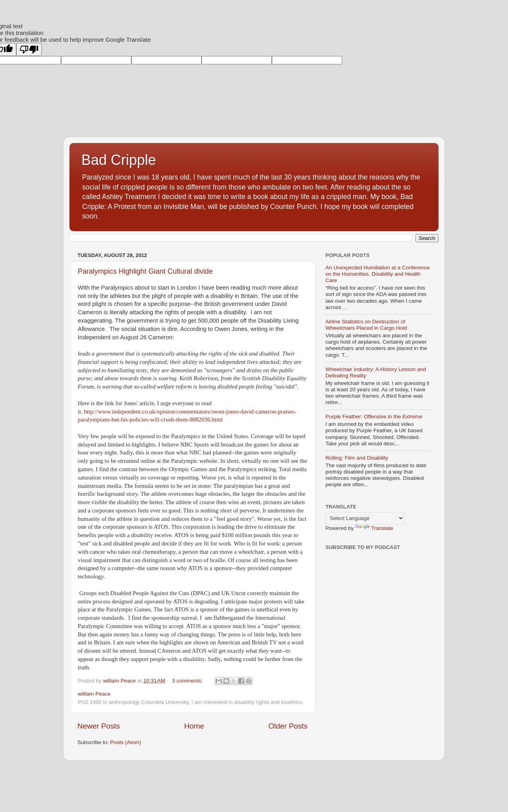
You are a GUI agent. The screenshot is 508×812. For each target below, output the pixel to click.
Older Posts (288, 726)
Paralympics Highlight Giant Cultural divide (145, 271)
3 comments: (188, 681)
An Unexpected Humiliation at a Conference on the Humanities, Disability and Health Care (378, 274)
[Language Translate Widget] (365, 518)
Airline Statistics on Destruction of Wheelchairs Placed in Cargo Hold (366, 325)
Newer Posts (99, 726)
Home (194, 726)
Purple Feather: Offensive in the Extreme (374, 417)
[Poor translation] (29, 49)
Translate (374, 528)
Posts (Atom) (126, 742)
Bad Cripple (119, 160)
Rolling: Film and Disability (357, 458)
